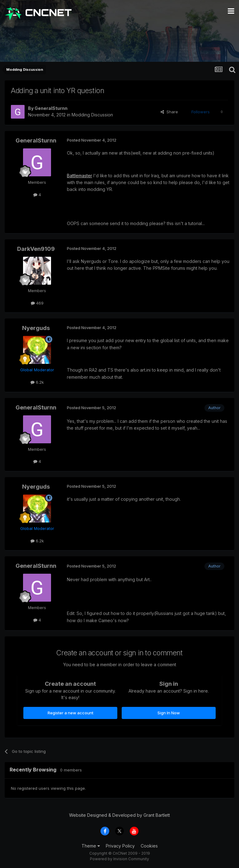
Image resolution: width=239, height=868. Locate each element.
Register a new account (70, 713)
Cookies (149, 846)
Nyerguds (36, 328)
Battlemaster (80, 176)
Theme (91, 846)
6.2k (37, 382)
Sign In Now (169, 713)
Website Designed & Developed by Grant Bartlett (119, 815)
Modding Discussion (92, 115)
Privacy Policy (120, 846)
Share (169, 112)
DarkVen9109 (36, 249)
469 (37, 303)
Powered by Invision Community (119, 859)
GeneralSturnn (51, 108)
